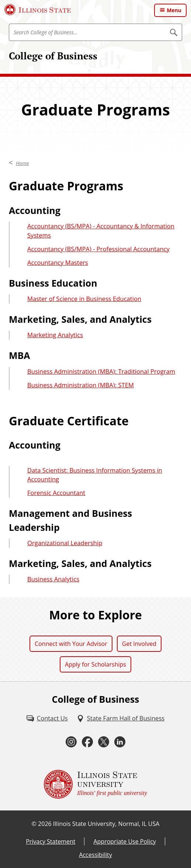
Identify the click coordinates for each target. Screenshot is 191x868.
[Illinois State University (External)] (38, 10)
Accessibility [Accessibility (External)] (95, 855)
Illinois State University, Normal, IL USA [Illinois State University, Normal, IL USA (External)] (106, 824)
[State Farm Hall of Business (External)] (121, 718)
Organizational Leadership (65, 543)
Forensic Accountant (56, 493)
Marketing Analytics (55, 335)
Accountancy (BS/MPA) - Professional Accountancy (98, 249)
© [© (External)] (34, 824)
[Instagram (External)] (71, 742)
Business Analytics (53, 579)
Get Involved (139, 644)
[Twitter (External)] (104, 742)
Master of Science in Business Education (84, 299)
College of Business (53, 56)
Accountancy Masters (58, 262)
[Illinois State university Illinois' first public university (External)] (95, 784)
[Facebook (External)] (87, 742)
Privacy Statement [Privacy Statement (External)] (51, 841)
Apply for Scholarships (95, 664)
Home (22, 163)
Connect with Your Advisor (71, 644)
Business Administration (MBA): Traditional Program (101, 371)
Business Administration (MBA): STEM (81, 385)
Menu (174, 10)
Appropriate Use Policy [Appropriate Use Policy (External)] (124, 841)
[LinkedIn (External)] (120, 742)
